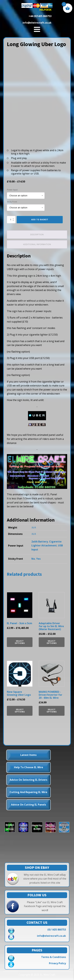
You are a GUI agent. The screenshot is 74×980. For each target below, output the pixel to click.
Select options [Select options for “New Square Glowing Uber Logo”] (20, 711)
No (33, 559)
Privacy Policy (57, 963)
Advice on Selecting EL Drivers (28, 780)
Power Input (12, 190)
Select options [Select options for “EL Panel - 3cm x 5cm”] (20, 642)
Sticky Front (12, 202)
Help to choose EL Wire (29, 767)
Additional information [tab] (37, 244)
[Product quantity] (11, 220)
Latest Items (28, 755)
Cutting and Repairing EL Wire (28, 792)
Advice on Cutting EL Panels (29, 805)
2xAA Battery (40, 542)
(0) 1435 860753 (57, 930)
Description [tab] (37, 235)
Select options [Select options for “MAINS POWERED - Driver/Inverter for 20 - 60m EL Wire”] (52, 711)
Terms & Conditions (54, 957)
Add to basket (40, 220)
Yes (38, 559)
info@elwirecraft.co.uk (51, 936)
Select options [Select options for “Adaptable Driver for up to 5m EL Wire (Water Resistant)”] (52, 642)
